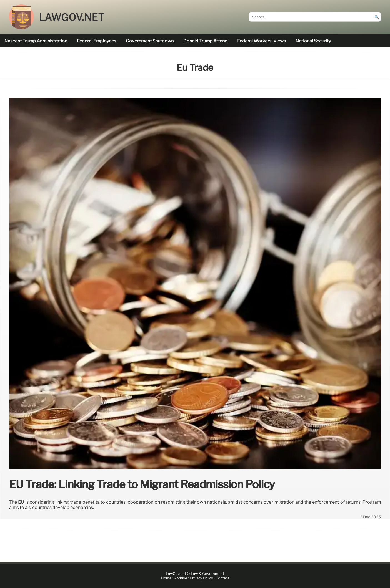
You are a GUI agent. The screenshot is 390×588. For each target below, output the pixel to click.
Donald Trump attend (205, 41)
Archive (181, 578)
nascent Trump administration (36, 41)
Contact (222, 578)
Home (166, 578)
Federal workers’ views (262, 41)
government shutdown (150, 41)
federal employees (97, 41)
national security (313, 41)
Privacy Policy (201, 578)
